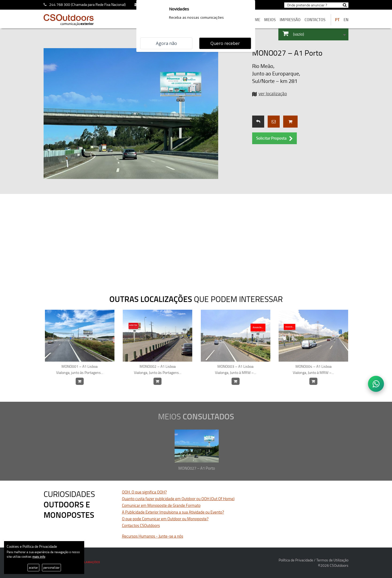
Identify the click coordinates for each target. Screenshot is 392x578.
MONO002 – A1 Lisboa (158, 370)
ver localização (273, 93)
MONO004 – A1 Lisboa (314, 370)
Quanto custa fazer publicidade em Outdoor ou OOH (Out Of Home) (178, 499)
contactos (315, 20)
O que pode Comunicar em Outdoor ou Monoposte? (165, 519)
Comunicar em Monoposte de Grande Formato (161, 505)
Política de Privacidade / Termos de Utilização (314, 560)
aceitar (33, 567)
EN (346, 20)
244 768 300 (60, 4)
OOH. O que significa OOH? (144, 492)
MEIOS (270, 20)
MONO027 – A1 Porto (197, 468)
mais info (39, 556)
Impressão (290, 20)
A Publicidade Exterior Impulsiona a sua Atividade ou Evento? (173, 512)
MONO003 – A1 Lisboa (236, 370)
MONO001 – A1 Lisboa (80, 370)
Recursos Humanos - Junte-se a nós (153, 536)
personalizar (51, 567)
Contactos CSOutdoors (141, 525)
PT (337, 20)
